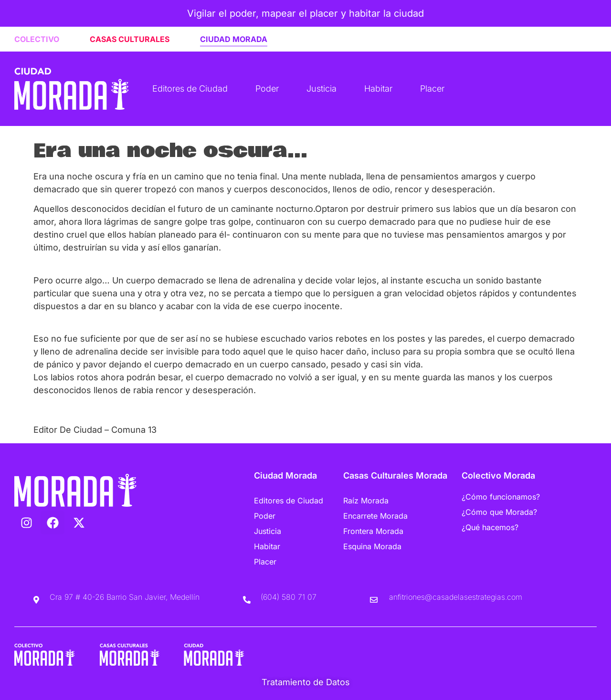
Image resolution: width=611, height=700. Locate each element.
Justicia (321, 89)
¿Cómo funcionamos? (501, 497)
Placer (432, 89)
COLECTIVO (37, 39)
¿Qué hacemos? (490, 527)
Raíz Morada (366, 501)
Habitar (378, 89)
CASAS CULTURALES (130, 39)
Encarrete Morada (375, 516)
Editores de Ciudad (190, 89)
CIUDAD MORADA (234, 39)
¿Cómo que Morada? (499, 512)
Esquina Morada (372, 546)
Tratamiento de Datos (306, 682)
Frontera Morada (373, 531)
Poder (267, 89)
